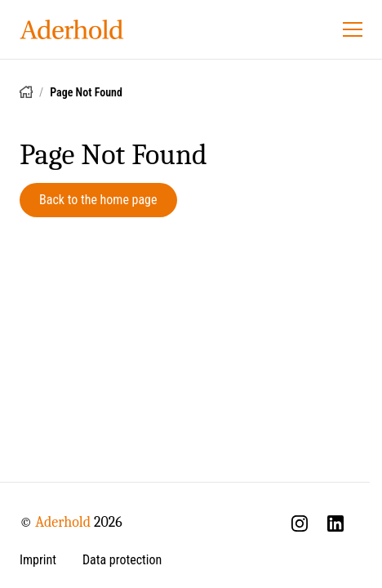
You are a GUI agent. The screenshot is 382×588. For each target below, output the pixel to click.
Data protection (122, 560)
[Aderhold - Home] (72, 29)
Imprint (38, 560)
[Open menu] (353, 29)
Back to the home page (98, 200)
